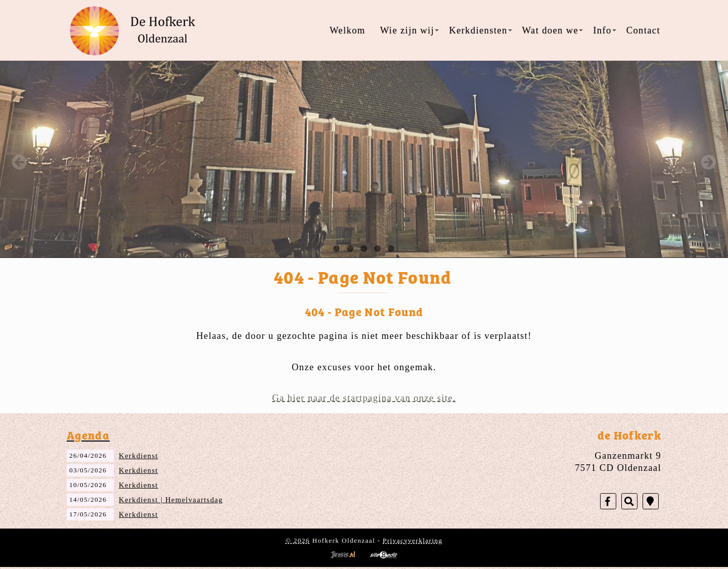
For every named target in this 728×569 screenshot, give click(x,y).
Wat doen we (553, 30)
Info (604, 30)
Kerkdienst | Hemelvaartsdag (171, 500)
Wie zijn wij (409, 30)
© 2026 (298, 540)
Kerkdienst (139, 456)
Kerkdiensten (480, 30)
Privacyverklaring (413, 540)
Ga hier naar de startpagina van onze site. (364, 398)
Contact (643, 30)
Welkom (348, 30)
